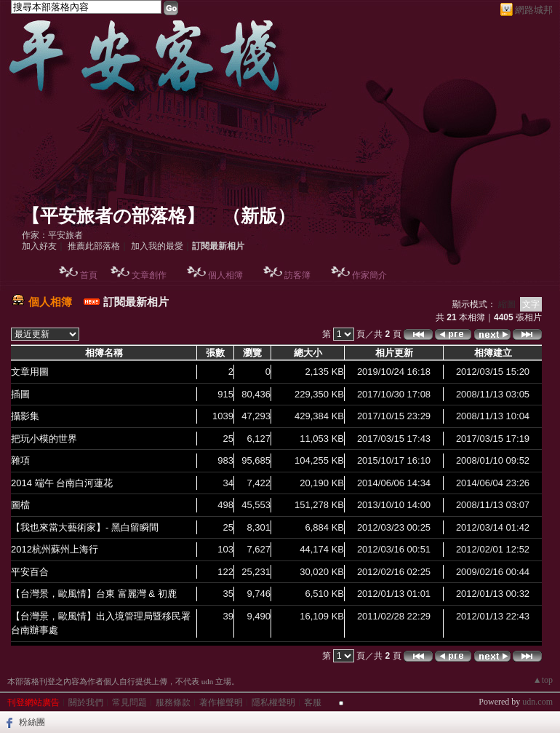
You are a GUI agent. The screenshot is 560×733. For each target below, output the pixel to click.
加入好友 (39, 246)
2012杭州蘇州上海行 (55, 549)
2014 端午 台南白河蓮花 (62, 483)
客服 (313, 702)
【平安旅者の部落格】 (113, 216)
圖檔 (20, 505)
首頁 (89, 275)
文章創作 (149, 275)
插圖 (20, 394)
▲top (543, 680)
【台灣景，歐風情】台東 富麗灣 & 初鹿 (94, 594)
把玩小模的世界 (44, 439)
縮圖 (507, 304)
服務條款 (173, 702)
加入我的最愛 (157, 246)
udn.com (537, 702)
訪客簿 (297, 275)
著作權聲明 (221, 702)
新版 (259, 216)
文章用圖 (30, 372)
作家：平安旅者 (52, 235)
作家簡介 (369, 275)
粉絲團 (32, 722)
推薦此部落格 (94, 246)
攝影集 (25, 416)
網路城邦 (534, 10)
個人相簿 (225, 275)
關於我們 (86, 702)
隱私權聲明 (273, 702)
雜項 (20, 460)
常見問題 (129, 702)
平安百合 (30, 572)
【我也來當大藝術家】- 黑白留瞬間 (85, 527)
